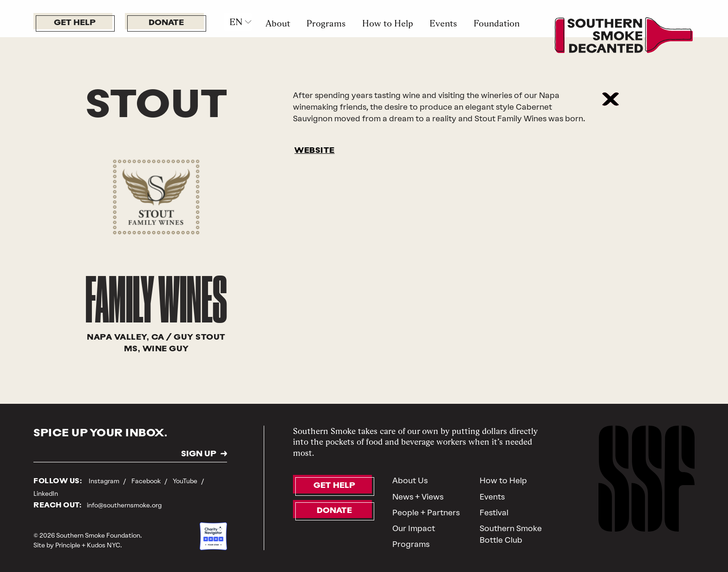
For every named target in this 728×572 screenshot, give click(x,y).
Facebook (147, 481)
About (278, 23)
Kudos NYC (104, 545)
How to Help (388, 23)
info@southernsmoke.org (124, 505)
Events (443, 23)
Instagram (105, 481)
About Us (410, 480)
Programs (326, 23)
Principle (68, 545)
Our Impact (414, 528)
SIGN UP (199, 454)
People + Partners (426, 513)
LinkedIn (46, 493)
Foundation (497, 23)
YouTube (186, 481)
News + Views (418, 497)
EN (236, 22)
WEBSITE (315, 151)
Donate (166, 23)
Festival (494, 513)
